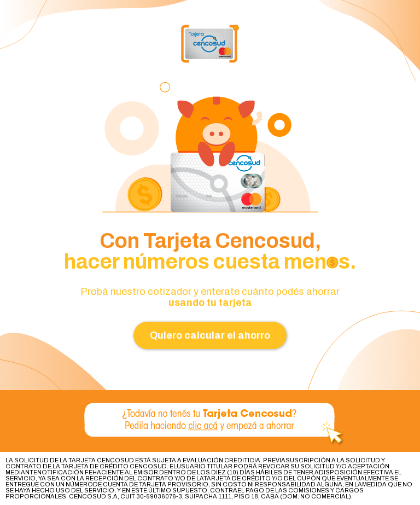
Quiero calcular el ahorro (210, 335)
